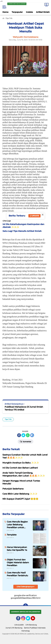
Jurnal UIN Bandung (14, 628)
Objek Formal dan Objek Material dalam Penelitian (18, 562)
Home (5, 12)
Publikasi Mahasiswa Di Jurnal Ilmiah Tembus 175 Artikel (24, 408)
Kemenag (26, 631)
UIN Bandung (31, 625)
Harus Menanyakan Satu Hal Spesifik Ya (17, 549)
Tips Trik (8, 419)
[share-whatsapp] (28, 435)
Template (12, 535)
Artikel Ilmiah (43, 12)
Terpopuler (17, 12)
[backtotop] (26, 606)
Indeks (29, 12)
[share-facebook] (19, 435)
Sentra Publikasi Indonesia (35, 628)
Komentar (26, 441)
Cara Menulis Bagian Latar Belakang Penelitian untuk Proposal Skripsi (17, 525)
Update (34, 216)
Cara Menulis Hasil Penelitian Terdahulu (17, 574)
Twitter (29, 619)
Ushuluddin (19, 625)
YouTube (35, 619)
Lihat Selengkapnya (26, 587)
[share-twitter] (23, 435)
